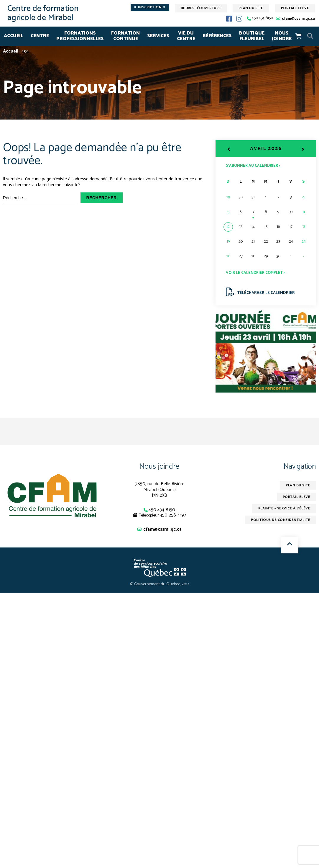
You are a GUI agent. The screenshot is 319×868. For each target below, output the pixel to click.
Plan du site (251, 8)
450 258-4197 (173, 515)
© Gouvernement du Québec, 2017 (160, 585)
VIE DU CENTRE (186, 36)
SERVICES (158, 36)
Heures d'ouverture (201, 8)
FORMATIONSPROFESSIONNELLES (80, 36)
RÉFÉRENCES (217, 36)
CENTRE (40, 36)
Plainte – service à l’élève (283, 509)
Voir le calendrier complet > (255, 273)
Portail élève (295, 8)
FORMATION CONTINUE (125, 36)
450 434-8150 (262, 18)
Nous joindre (159, 466)
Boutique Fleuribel (252, 36)
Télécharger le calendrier (260, 292)
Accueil (14, 36)
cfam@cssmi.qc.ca (298, 19)
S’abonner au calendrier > (253, 165)
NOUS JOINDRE (282, 36)
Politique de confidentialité (280, 520)
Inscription (150, 7)
